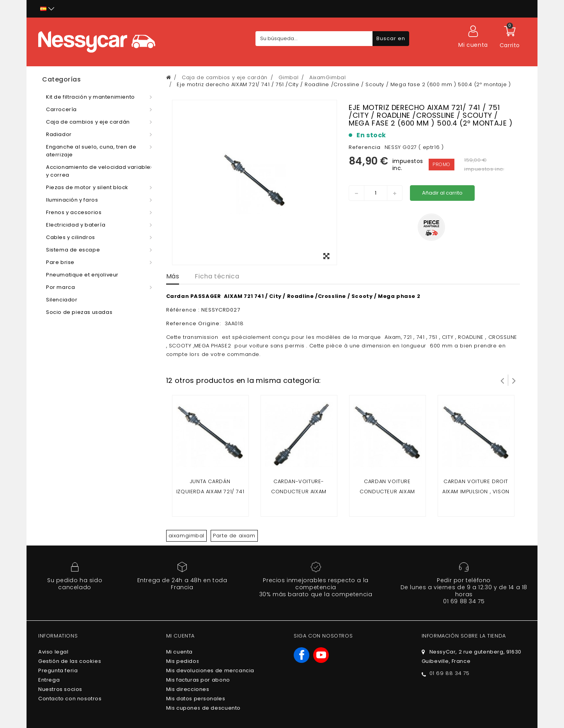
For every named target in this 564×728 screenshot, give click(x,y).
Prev (502, 380)
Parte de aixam (234, 536)
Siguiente (514, 380)
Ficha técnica (217, 276)
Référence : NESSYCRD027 (203, 310)
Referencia (365, 147)
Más (173, 276)
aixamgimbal (187, 536)
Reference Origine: (194, 323)
